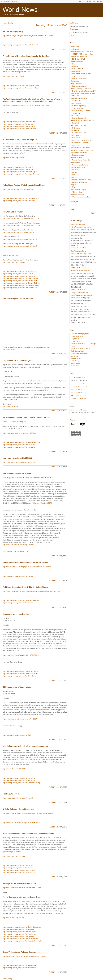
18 (74, 392)
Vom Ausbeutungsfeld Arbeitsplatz (17, 473)
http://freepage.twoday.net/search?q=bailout (18, 124)
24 (72, 395)
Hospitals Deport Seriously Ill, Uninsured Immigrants (25, 746)
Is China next (77, 128)
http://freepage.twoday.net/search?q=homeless (19, 276)
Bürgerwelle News (77, 336)
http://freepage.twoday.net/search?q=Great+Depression (22, 927)
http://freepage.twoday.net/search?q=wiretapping (19, 873)
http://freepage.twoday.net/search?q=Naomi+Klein (20, 129)
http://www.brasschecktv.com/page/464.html (18, 798)
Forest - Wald (77, 103)
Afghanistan (76, 49)
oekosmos (74, 356)
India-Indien (76, 123)
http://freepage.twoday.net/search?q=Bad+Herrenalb (21, 45)
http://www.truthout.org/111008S (14, 856)
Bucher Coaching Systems (80, 334)
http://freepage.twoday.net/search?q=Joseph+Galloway (21, 283)
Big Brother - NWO (79, 59)
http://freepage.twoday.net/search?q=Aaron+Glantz (20, 281)
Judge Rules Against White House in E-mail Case (24, 185)
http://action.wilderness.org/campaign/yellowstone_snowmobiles (24, 956)
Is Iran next (76, 130)
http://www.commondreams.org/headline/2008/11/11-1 (21, 218)
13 (79, 389)
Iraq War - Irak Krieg (79, 126)
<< (101, 1)
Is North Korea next (79, 133)
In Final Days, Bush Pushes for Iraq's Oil (20, 140)
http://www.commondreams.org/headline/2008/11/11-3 (21, 225)
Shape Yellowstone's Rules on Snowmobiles (22, 952)
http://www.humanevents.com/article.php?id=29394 (20, 719)
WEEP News (75, 363)
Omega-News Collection (81, 165)
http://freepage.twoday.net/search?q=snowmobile (19, 968)
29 (84, 395)
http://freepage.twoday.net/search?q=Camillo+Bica (20, 288)
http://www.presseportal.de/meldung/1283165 (18, 545)
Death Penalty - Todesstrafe (82, 89)
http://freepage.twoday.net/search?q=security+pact (20, 172)
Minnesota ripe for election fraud (17, 614)
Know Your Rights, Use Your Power (18, 299)
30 (86, 395)
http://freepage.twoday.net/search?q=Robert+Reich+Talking (23, 941)
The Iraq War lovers (11, 794)
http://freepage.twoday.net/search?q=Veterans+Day (20, 278)
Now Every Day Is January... (81, 309)
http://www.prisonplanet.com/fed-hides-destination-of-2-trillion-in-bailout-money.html (31, 591)
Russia (75, 177)
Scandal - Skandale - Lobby (82, 180)
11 (74, 389)
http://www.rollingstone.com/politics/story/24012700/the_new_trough (26, 106)
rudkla (52, 49)
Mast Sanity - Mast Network (82, 140)
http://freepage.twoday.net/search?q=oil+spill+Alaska (21, 86)
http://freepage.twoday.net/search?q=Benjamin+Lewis (21, 285)
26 (77, 395)
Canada (75, 66)
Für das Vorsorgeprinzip (13, 31)
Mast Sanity (75, 361)
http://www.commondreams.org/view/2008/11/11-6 (20, 232)
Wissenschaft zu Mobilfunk (81, 197)
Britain (74, 64)
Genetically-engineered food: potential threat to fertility (26, 417)
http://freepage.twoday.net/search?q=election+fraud (20, 671)
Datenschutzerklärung (80, 86)
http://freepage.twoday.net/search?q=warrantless (19, 870)
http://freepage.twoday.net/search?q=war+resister (20, 272)
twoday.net (7, 1)
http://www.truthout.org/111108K (14, 76)
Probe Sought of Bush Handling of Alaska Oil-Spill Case (26, 56)
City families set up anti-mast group (18, 361)
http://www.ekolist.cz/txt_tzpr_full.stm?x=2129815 (19, 433)
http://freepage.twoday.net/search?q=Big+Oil (18, 169)
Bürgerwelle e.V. (77, 339)
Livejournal (76, 138)
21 (81, 392)
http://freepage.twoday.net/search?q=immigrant (19, 780)
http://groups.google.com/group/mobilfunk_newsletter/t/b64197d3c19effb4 (28, 36)
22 (84, 392)
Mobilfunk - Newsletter (80, 153)
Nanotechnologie (78, 155)
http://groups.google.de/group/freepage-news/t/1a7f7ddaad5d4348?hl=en (28, 813)
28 (81, 395)
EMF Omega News (77, 351)
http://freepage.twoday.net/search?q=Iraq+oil (18, 167)
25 (74, 395)
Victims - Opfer (77, 192)
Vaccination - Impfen (79, 190)
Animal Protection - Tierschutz (82, 52)
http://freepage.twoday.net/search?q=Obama (18, 866)
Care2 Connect (77, 69)
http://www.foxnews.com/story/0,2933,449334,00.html (21, 655)
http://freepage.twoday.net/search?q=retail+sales (19, 932)
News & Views (77, 158)
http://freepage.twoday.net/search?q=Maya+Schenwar (21, 174)
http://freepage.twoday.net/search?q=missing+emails (21, 198)
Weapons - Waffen (79, 195)
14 (81, 389)
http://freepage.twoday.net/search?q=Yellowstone (19, 965)
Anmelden (82, 1)
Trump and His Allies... (79, 225)
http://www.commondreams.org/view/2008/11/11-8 (20, 246)
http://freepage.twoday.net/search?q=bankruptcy (19, 936)
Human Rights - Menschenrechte (83, 121)
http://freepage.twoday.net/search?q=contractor (19, 126)
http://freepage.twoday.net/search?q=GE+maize (19, 445)
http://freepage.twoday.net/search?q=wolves (18, 576)
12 (77, 389)
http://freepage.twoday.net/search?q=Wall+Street (19, 122)
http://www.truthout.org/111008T (14, 918)
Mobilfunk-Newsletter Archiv (80, 349)
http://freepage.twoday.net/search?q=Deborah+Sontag (21, 783)
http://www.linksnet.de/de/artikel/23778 (39, 503)
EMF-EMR (76, 96)
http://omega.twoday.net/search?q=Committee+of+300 (21, 823)
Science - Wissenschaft (80, 182)
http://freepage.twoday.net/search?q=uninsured (19, 778)
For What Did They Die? (13, 212)
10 (72, 389)
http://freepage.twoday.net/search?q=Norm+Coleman (21, 674)
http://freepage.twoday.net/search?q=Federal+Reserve (21, 601)
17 (72, 392)
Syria (74, 185)
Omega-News (76, 341)
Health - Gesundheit (79, 118)
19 (77, 392)
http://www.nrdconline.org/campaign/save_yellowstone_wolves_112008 (27, 567)
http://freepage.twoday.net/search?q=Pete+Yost (19, 201)
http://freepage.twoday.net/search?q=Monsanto (19, 447)
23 (86, 392)
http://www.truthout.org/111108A (14, 158)
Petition (75, 172)
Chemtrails (76, 71)
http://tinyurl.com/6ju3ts (10, 406)
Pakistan (75, 170)
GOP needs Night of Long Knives (17, 687)
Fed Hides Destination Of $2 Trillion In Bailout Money (25, 587)
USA (74, 187)
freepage (15, 1)
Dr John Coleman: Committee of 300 (18, 809)
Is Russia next (77, 135)
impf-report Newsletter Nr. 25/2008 (17, 458)
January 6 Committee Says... (81, 271)
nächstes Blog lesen (93, 1)
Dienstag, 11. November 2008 (52, 25)
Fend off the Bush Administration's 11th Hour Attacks (25, 563)
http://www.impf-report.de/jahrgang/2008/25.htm (19, 462)
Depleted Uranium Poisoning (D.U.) (84, 91)
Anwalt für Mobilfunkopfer (80, 354)
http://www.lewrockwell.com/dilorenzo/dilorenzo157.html (22, 888)
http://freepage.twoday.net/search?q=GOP (17, 735)
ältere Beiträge (8, 979)
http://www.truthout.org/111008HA (14, 769)
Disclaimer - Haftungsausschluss (83, 93)
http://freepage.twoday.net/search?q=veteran (18, 274)
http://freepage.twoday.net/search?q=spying (18, 868)
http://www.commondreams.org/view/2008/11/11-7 (20, 239)
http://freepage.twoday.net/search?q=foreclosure (19, 934)
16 (86, 389)
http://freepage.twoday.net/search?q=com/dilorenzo (20, 939)
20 (79, 392)
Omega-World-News (79, 167)
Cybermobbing (77, 84)
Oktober (75, 398)
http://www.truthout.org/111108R (14, 262)
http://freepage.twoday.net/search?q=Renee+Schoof (20, 88)
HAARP (75, 116)
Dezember (84, 398)
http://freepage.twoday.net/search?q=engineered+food (21, 442)
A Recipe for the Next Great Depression (19, 884)
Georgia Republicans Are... (80, 293)
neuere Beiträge (8, 23)
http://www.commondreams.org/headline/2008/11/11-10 (22, 189)
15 (84, 389)
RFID (74, 175)
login (73, 35)
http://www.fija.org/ (9, 349)
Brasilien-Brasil (77, 61)
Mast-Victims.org (77, 358)
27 (79, 395)
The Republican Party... (79, 251)
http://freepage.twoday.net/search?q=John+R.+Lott (20, 676)
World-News (20, 10)
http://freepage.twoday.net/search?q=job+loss (18, 929)
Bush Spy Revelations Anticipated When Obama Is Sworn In (28, 834)
